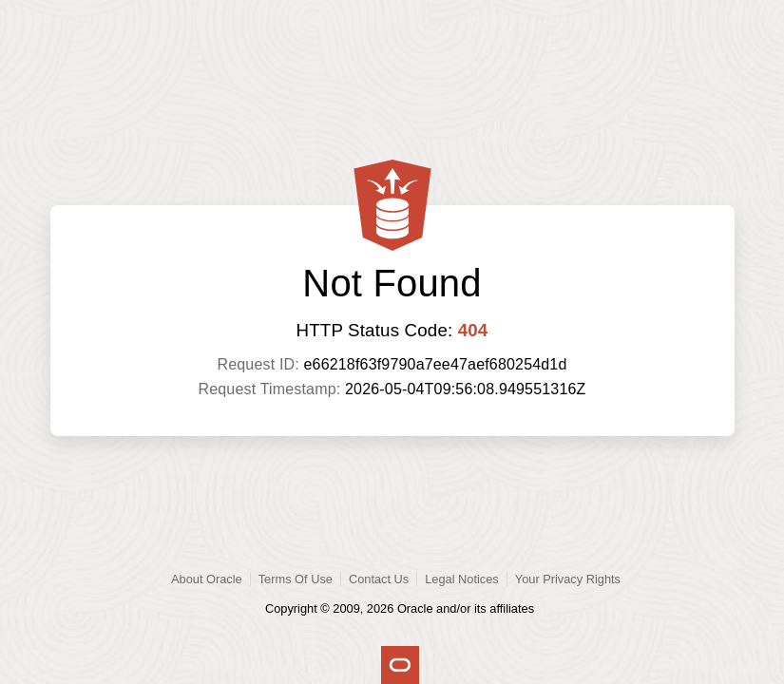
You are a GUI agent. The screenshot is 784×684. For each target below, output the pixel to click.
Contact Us (379, 579)
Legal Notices (462, 579)
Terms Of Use (296, 579)
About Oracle (207, 579)
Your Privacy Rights (568, 579)
